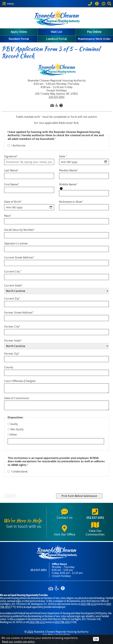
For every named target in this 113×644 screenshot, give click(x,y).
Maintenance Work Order (94, 39)
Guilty (14, 424)
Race (8, 216)
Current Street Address (19, 257)
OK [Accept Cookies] (96, 639)
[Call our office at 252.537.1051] (91, 4)
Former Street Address (19, 312)
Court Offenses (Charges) (20, 381)
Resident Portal (19, 39)
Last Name (11, 170)
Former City (12, 326)
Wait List (56, 32)
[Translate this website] (104, 4)
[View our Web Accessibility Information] (97, 4)
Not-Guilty (17, 429)
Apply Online (19, 32)
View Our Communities (95, 529)
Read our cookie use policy (18, 642)
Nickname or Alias (71, 202)
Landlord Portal (56, 39)
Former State (13, 340)
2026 (30, 632)
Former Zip (12, 353)
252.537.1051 (57, 97)
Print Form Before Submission (79, 496)
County (9, 367)
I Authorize (18, 145)
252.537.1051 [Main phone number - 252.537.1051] (95, 514)
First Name (12, 184)
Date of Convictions (17, 398)
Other (56, 439)
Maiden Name (68, 170)
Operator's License (16, 243)
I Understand (19, 471)
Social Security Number (20, 230)
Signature (11, 156)
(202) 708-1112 (88, 604)
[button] (7, 4)
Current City (13, 271)
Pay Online (94, 32)
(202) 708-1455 (62, 622)
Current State (13, 285)
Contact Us (65, 514)
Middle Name (68, 184)
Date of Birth (13, 202)
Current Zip (12, 298)
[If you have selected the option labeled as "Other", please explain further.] (56, 441)
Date (63, 156)
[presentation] (29, 486)
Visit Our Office (65, 530)
